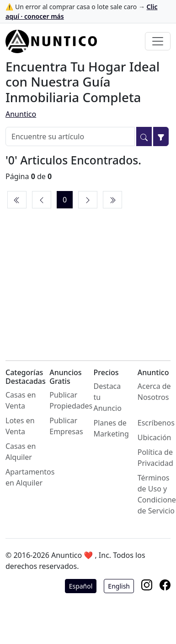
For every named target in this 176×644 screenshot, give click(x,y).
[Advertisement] (88, 274)
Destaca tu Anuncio (108, 397)
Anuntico (21, 114)
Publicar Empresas (66, 426)
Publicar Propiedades (71, 400)
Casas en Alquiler (21, 452)
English (119, 586)
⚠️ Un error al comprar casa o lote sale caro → (81, 11)
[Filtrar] (161, 136)
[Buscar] (144, 136)
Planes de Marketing (111, 428)
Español (81, 586)
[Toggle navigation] (158, 41)
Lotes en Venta (20, 426)
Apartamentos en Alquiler (30, 477)
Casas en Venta (21, 400)
